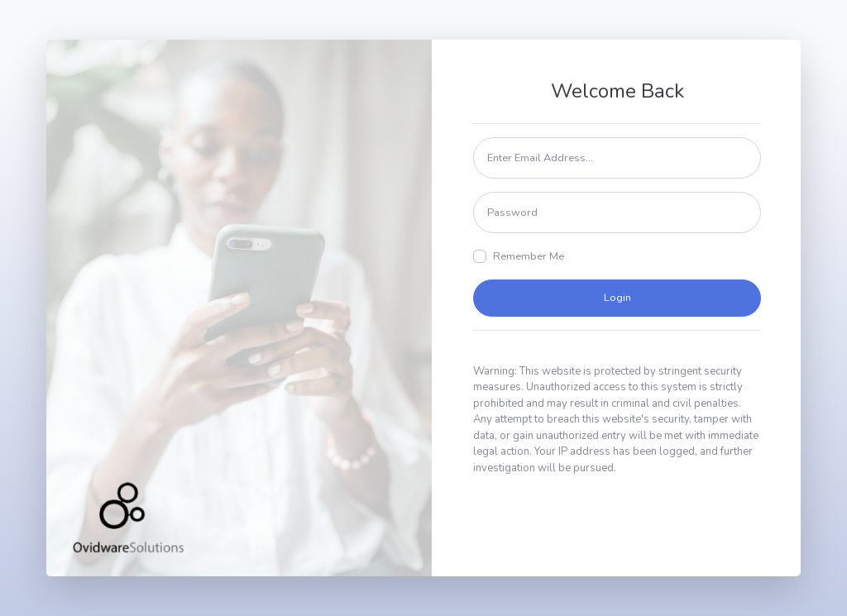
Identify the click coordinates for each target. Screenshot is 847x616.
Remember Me (529, 256)
